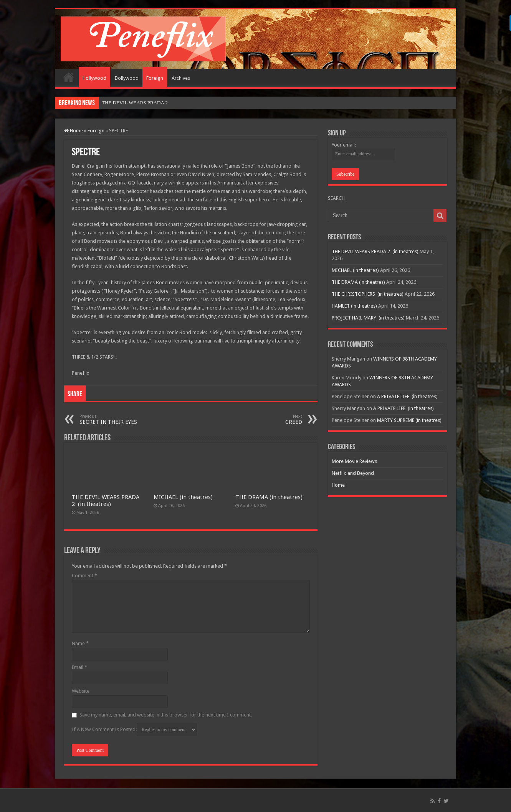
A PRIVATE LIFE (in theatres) (407, 396)
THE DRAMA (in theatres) (269, 497)
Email (79, 667)
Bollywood (127, 78)
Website (81, 691)
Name (80, 643)
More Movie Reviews (354, 461)
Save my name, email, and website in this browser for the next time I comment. (166, 715)
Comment (84, 576)
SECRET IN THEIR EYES (119, 419)
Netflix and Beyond (353, 473)
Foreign (155, 78)
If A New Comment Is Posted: (134, 730)
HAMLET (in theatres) (354, 306)
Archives (181, 78)
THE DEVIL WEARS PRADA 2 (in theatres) (106, 501)
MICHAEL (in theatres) (183, 497)
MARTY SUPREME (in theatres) (409, 420)
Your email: (344, 145)
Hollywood (94, 78)
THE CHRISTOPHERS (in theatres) (368, 294)
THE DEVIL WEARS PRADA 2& (137, 103)
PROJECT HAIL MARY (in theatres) (368, 318)
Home (69, 77)
